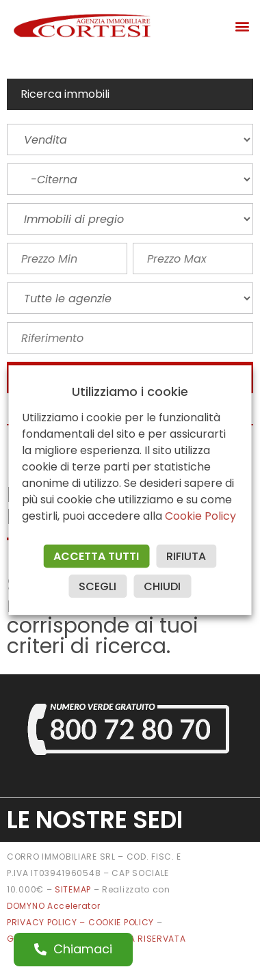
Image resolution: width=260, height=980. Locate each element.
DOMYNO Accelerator (54, 906)
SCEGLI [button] (98, 586)
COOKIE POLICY (122, 922)
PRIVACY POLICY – (48, 922)
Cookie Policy (201, 516)
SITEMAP (73, 889)
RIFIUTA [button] (187, 556)
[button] (242, 26)
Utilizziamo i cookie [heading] (130, 392)
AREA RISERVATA (149, 939)
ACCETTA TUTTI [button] (97, 556)
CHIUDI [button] (163, 586)
